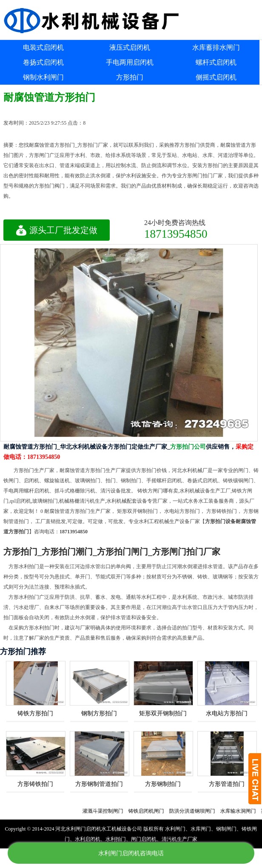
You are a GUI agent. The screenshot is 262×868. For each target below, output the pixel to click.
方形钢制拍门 (163, 784)
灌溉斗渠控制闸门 (107, 811)
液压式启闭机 (130, 47)
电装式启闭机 (43, 47)
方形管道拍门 (227, 784)
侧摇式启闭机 (216, 77)
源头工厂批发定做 (57, 230)
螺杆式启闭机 (216, 62)
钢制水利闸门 (43, 77)
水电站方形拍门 (227, 713)
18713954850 (176, 234)
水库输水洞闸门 (242, 811)
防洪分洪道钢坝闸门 (196, 811)
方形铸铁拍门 (35, 784)
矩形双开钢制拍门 (163, 713)
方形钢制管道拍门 (99, 784)
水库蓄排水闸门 (216, 47)
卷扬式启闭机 (43, 62)
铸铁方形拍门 (35, 713)
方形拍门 (130, 77)
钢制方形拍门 (99, 713)
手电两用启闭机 (130, 62)
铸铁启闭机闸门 (151, 811)
